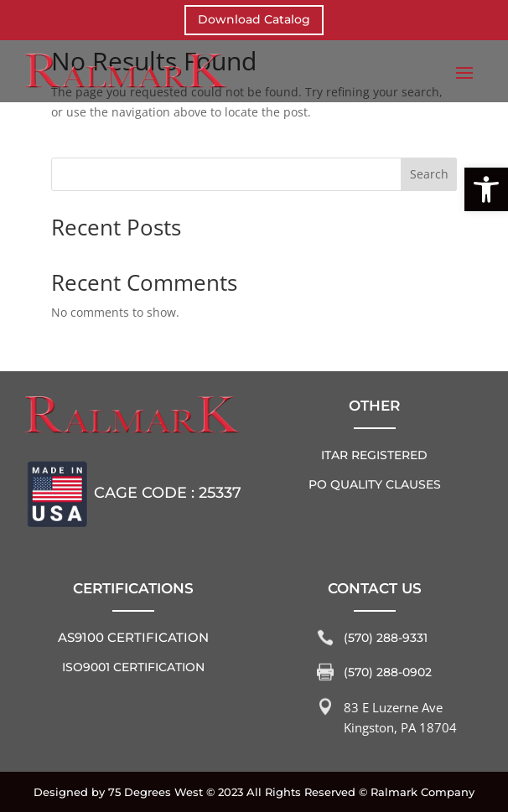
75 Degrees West (156, 792)
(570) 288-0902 (388, 672)
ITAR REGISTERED (374, 455)
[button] (486, 189)
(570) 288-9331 (386, 638)
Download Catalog (254, 19)
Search (429, 174)
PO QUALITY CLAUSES (375, 484)
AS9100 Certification (133, 637)
